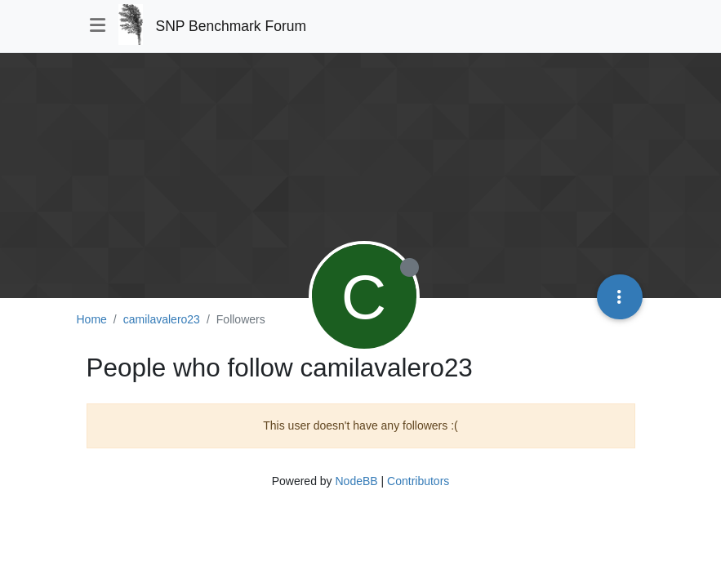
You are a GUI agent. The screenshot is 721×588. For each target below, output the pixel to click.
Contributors (418, 481)
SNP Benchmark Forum (231, 26)
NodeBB (356, 481)
